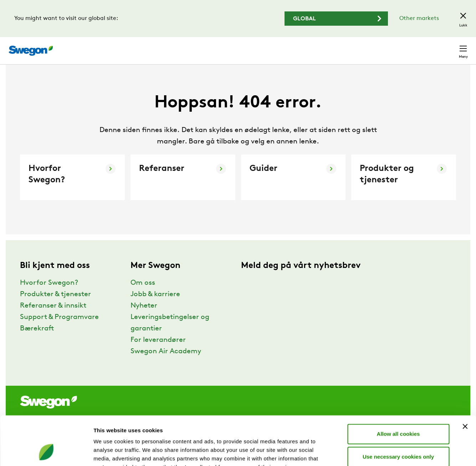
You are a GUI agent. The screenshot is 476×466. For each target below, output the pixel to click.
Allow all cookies (398, 390)
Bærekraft (37, 342)
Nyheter (144, 319)
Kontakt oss (446, 47)
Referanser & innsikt (53, 319)
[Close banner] (465, 383)
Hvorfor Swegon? (49, 296)
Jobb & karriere (155, 308)
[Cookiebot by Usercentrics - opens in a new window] (46, 452)
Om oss (143, 296)
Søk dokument (339, 47)
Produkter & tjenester (55, 308)
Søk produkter (286, 47)
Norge (410, 47)
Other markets (419, 19)
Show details (374, 452)
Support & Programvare (59, 330)
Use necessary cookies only (398, 413)
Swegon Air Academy (166, 365)
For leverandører (158, 353)
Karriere (379, 47)
